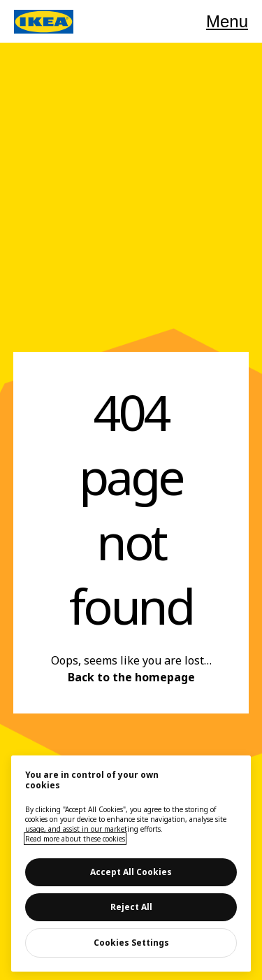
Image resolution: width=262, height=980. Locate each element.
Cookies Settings (131, 943)
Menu (227, 21)
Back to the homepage (131, 677)
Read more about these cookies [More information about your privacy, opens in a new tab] (75, 839)
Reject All (131, 907)
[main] (131, 864)
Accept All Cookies (131, 872)
